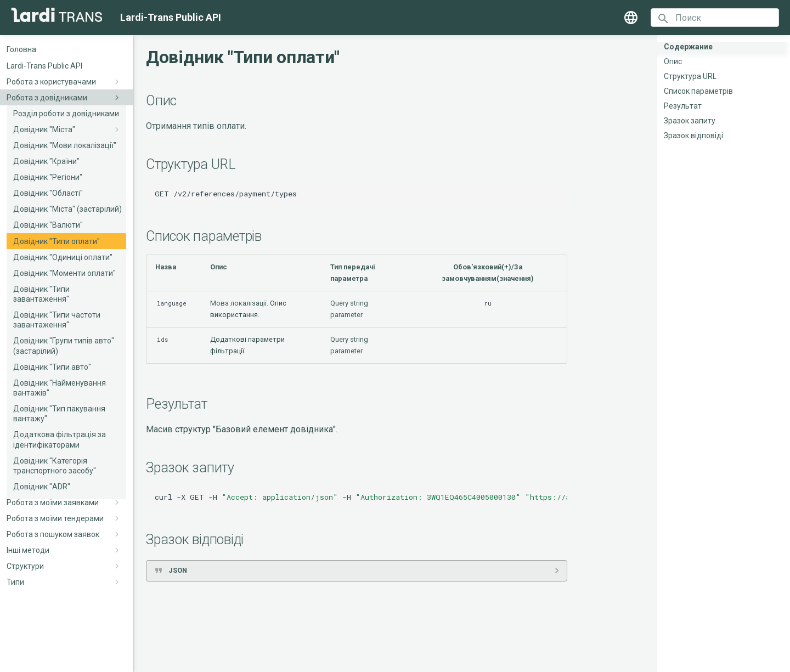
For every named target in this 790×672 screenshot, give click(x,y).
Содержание (688, 47)
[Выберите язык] (631, 18)
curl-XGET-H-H (361, 497)
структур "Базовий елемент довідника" (255, 429)
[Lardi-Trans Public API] (57, 15)
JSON (178, 570)
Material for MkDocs (413, 660)
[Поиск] (715, 18)
